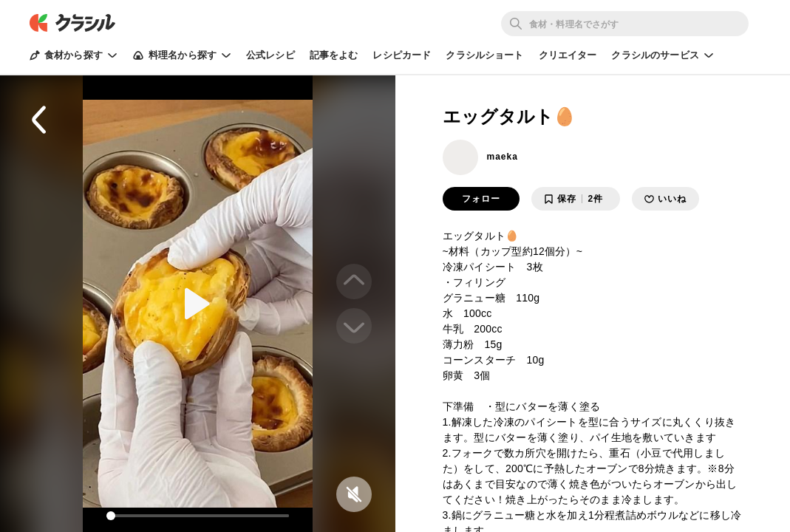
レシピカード (402, 55)
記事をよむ (334, 55)
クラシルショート (484, 55)
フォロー (481, 199)
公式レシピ (270, 55)
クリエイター (568, 55)
